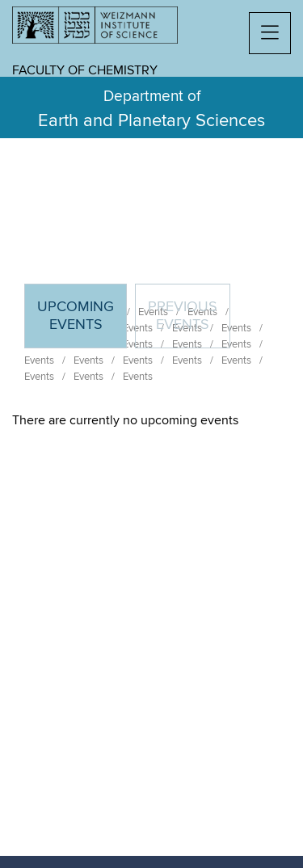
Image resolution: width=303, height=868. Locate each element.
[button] (270, 33)
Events (39, 360)
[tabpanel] (151, 420)
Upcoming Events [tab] (82, 323)
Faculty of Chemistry (85, 70)
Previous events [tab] (183, 316)
